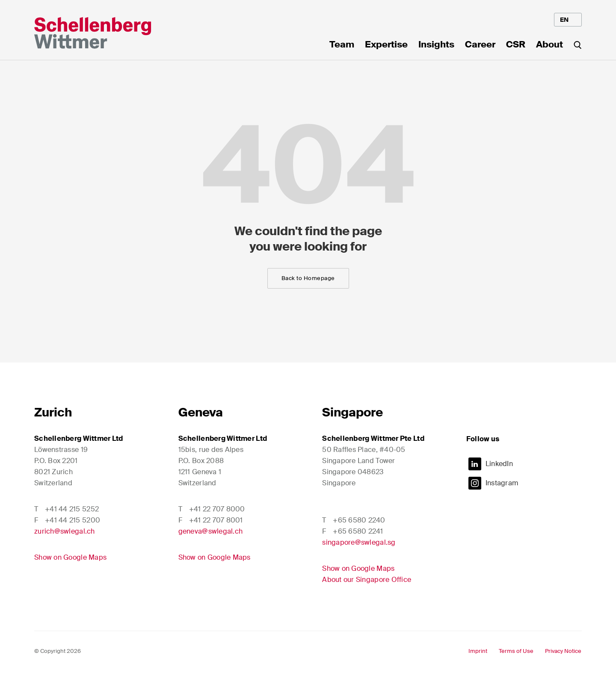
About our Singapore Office (367, 580)
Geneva (201, 412)
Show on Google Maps (70, 557)
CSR (516, 45)
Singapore (352, 412)
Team (342, 45)
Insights (436, 45)
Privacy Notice (563, 651)
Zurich (53, 412)
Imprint (478, 651)
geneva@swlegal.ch (211, 531)
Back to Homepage (308, 278)
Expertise (386, 45)
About (549, 45)
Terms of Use (516, 651)
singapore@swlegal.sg (359, 542)
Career (480, 45)
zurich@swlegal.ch (65, 531)
